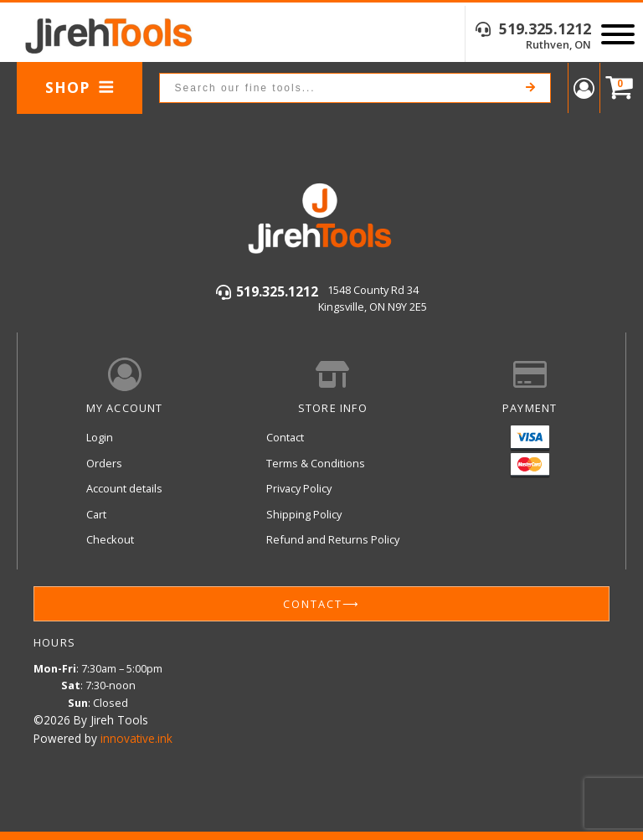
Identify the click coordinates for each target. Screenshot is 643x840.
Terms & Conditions (316, 463)
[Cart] (615, 88)
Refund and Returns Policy (333, 539)
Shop (80, 87)
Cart (96, 514)
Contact (285, 437)
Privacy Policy (299, 488)
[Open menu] (618, 34)
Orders (104, 463)
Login (100, 437)
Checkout (110, 539)
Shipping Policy (304, 514)
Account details (124, 488)
